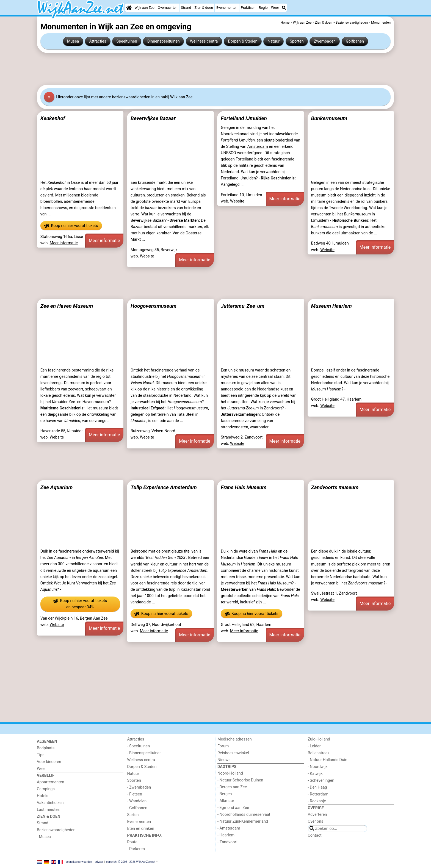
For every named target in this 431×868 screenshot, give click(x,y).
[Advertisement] (202, 69)
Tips (41, 755)
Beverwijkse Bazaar (153, 118)
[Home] (129, 8)
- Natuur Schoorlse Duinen (240, 780)
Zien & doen (204, 8)
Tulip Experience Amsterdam (164, 487)
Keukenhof (53, 118)
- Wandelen (137, 801)
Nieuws (224, 760)
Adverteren (317, 815)
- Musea (44, 837)
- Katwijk (315, 774)
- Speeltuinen (139, 746)
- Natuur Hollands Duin (328, 760)
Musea (73, 41)
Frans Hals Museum (244, 487)
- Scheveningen (321, 780)
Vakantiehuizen (50, 803)
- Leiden (315, 746)
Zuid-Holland (319, 739)
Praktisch (248, 8)
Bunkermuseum (329, 118)
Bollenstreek (319, 753)
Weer (275, 8)
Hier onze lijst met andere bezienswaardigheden (103, 97)
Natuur (274, 41)
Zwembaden (325, 41)
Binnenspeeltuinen (164, 41)
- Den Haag (317, 787)
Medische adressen (235, 739)
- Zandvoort (227, 842)
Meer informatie (64, 243)
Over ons (316, 821)
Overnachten (168, 8)
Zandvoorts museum (335, 487)
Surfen (133, 815)
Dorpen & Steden (243, 41)
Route (132, 842)
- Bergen (225, 794)
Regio (263, 8)
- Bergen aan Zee (232, 787)
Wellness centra (204, 41)
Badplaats (46, 748)
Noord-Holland (230, 773)
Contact (315, 835)
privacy (99, 862)
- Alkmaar (226, 801)
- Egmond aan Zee (233, 808)
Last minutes (48, 810)
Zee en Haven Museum (67, 306)
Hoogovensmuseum (154, 306)
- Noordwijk (318, 767)
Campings (46, 789)
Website (147, 256)
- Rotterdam (318, 794)
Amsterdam (258, 147)
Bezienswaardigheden (56, 830)
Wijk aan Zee (144, 8)
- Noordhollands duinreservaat (244, 815)
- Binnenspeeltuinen (144, 753)
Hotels (43, 796)
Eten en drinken (141, 829)
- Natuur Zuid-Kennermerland (243, 821)
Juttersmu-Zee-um (243, 306)
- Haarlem (226, 835)
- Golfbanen (137, 808)
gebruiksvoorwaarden (79, 862)
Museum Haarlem (331, 306)
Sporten (297, 41)
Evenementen (227, 8)
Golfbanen (355, 41)
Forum (223, 746)
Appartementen (50, 782)
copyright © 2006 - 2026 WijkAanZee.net (131, 862)
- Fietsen (135, 794)
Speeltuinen (127, 41)
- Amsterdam (229, 828)
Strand (186, 8)
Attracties (98, 41)
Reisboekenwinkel (233, 753)
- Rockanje (317, 801)
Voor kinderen (49, 762)
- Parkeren (136, 849)
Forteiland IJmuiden (244, 118)
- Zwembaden (139, 787)
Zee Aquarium (57, 487)
